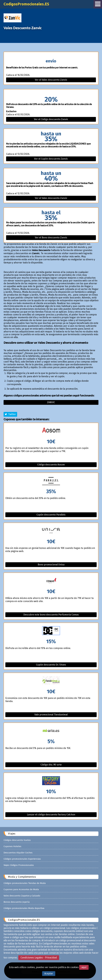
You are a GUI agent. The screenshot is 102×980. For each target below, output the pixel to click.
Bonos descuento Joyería (17, 902)
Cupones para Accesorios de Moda (21, 889)
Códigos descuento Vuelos (17, 840)
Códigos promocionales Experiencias (22, 859)
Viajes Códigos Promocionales (19, 865)
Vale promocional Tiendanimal (51, 715)
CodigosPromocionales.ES (26, 4)
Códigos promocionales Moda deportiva (24, 908)
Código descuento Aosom (51, 465)
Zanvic (51, 402)
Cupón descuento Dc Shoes (51, 665)
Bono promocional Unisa (51, 565)
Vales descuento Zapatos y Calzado (22, 896)
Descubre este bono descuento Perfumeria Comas (51, 615)
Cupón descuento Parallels (51, 515)
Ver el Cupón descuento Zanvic (51, 159)
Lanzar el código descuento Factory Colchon (51, 815)
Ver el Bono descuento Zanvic (51, 238)
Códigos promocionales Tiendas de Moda (25, 883)
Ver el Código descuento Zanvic (51, 119)
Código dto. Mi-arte (51, 765)
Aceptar (49, 974)
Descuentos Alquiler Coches (18, 853)
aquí (84, 967)
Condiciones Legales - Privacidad (39, 958)
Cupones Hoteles (12, 846)
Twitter (10, 414)
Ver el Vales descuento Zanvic (51, 80)
